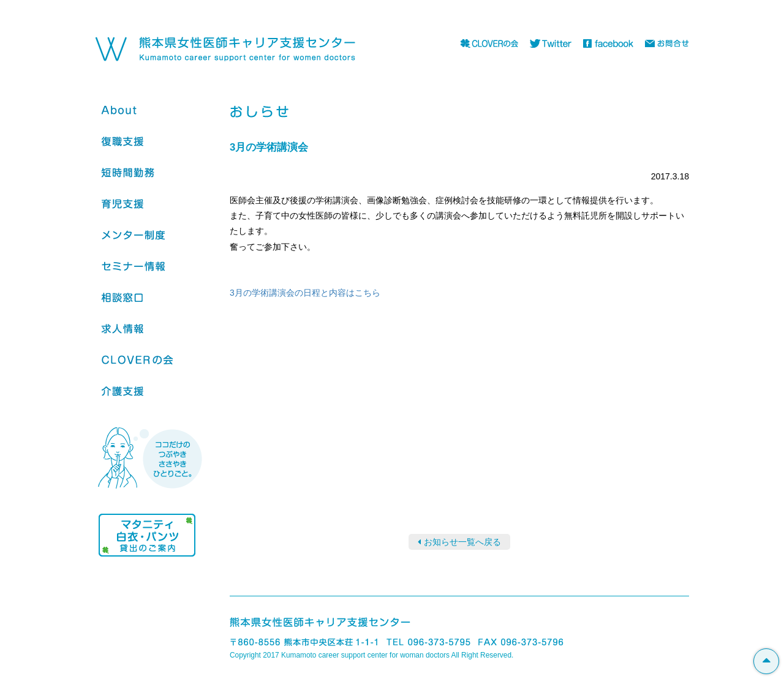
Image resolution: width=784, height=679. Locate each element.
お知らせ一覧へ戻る (462, 542)
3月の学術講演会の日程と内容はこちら (305, 293)
